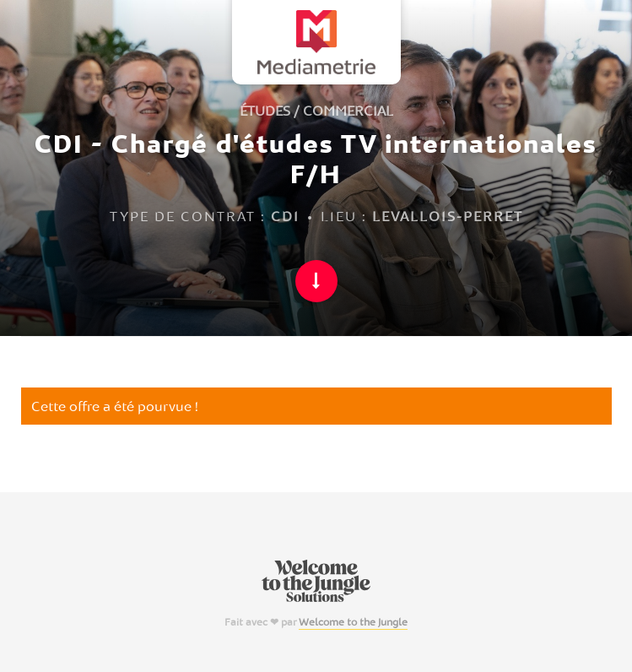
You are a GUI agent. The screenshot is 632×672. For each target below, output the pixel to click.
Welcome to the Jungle (353, 622)
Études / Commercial (316, 111)
